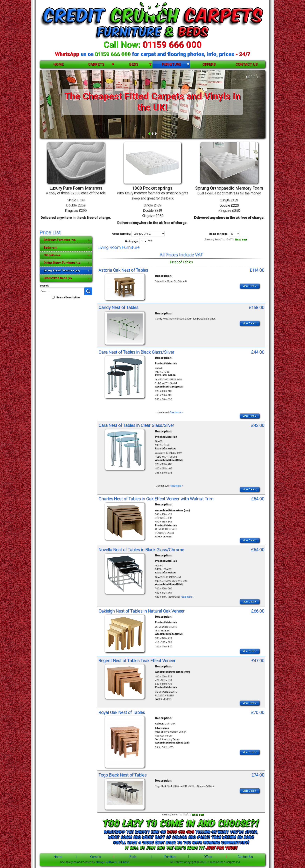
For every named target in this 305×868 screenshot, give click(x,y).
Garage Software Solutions (113, 862)
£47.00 (258, 660)
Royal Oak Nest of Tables (122, 712)
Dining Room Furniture (62, 263)
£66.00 (258, 611)
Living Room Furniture (62, 270)
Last (244, 239)
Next (238, 239)
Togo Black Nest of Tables (122, 775)
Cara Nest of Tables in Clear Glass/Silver (136, 425)
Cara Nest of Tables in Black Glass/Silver (136, 352)
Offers (209, 64)
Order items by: (121, 234)
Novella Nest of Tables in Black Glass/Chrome (141, 549)
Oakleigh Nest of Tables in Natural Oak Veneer (142, 611)
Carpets (96, 64)
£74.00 (258, 775)
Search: (44, 286)
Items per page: (219, 234)
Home (58, 64)
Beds (134, 64)
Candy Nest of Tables (118, 307)
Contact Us (246, 64)
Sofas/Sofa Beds (58, 278)
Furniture (171, 64)
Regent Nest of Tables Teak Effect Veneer (137, 660)
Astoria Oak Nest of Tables (123, 270)
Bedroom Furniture (60, 240)
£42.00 (258, 425)
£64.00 (258, 499)
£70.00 (258, 712)
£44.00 (258, 352)
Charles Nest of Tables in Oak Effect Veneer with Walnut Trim (156, 499)
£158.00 (257, 307)
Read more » (177, 412)
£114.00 (257, 270)
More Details (250, 286)
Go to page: (132, 241)
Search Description (68, 297)
